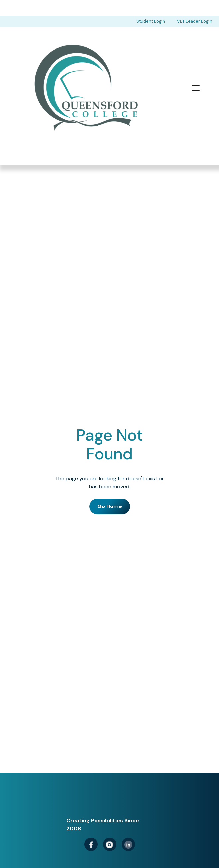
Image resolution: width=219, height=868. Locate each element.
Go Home (110, 507)
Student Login (151, 21)
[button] (196, 88)
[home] (83, 88)
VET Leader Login (195, 21)
